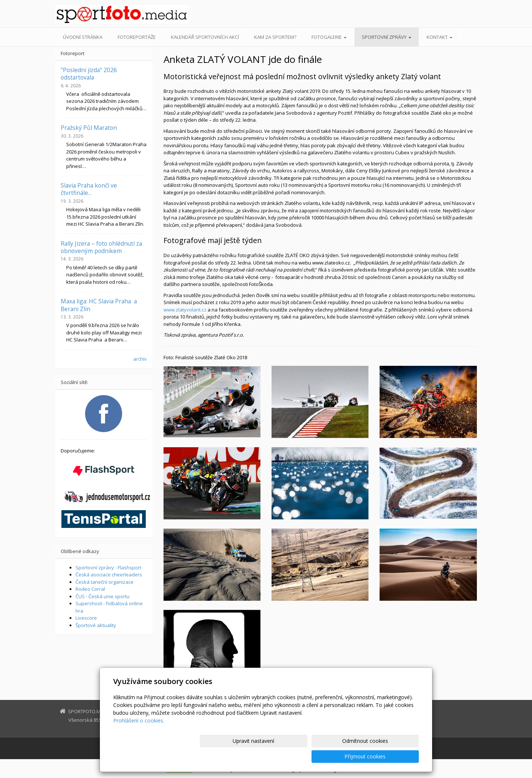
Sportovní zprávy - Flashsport (108, 567)
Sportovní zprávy (387, 37)
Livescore (86, 618)
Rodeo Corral (90, 589)
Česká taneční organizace (105, 582)
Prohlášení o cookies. (139, 736)
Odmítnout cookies (330, 756)
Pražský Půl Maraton (89, 128)
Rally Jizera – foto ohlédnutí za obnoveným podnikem (101, 247)
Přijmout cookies (390, 756)
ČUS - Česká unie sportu (102, 596)
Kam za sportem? (275, 37)
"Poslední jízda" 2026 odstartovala (89, 74)
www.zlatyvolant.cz (185, 310)
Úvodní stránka (83, 37)
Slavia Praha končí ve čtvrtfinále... (89, 189)
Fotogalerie (329, 37)
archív (140, 359)
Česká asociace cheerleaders (109, 575)
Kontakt (440, 37)
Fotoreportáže (137, 37)
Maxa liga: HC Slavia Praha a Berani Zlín (99, 305)
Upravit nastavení (269, 756)
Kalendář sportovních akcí (205, 37)
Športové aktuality (96, 625)
